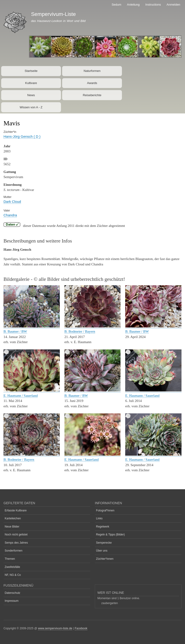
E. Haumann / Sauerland (21, 396)
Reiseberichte (92, 95)
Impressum (12, 601)
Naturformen (92, 71)
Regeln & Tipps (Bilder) (110, 535)
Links (99, 518)
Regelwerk (103, 527)
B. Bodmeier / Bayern (80, 331)
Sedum (116, 5)
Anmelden (173, 5)
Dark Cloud (12, 202)
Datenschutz (12, 593)
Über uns (102, 551)
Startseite (31, 71)
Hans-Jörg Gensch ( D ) (22, 136)
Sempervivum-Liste (53, 14)
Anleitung (133, 5)
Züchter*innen (105, 559)
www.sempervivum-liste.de (55, 628)
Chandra (10, 215)
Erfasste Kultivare (16, 510)
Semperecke (104, 543)
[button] (32, 326)
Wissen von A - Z (31, 107)
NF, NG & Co (13, 575)
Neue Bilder (12, 527)
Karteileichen (13, 518)
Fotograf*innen (105, 510)
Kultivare (31, 83)
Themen (10, 559)
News (31, 95)
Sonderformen (14, 551)
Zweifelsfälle (12, 567)
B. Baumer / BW (15, 331)
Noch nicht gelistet (16, 535)
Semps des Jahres (16, 543)
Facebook (81, 628)
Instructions (153, 5)
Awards (92, 83)
